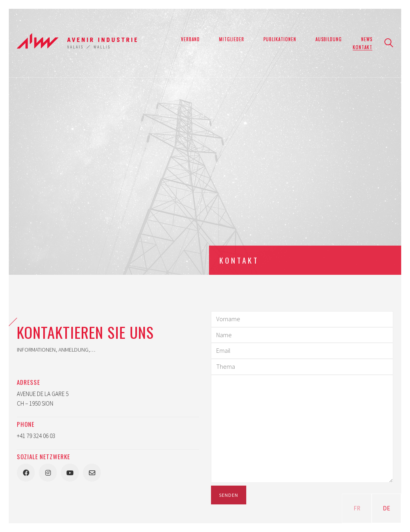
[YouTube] (70, 473)
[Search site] (389, 44)
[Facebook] (26, 473)
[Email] (92, 473)
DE (386, 508)
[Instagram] (48, 473)
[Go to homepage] (77, 43)
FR (357, 508)
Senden (229, 495)
